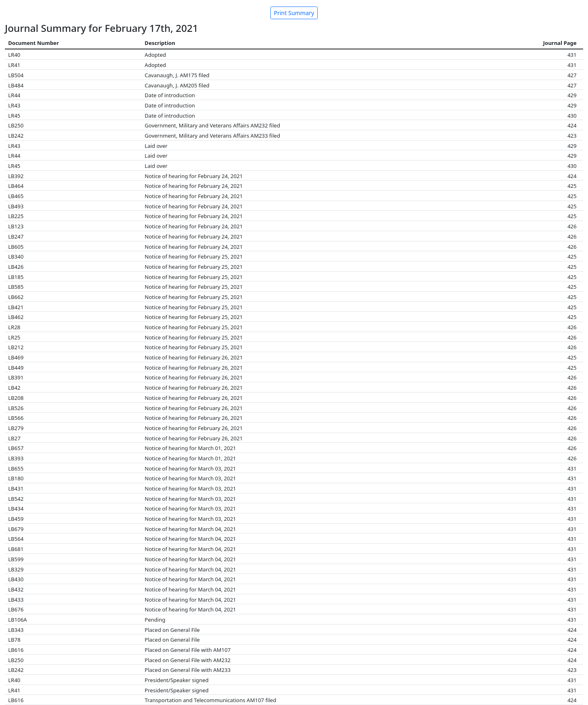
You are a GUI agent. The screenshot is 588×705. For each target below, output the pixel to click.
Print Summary (294, 13)
